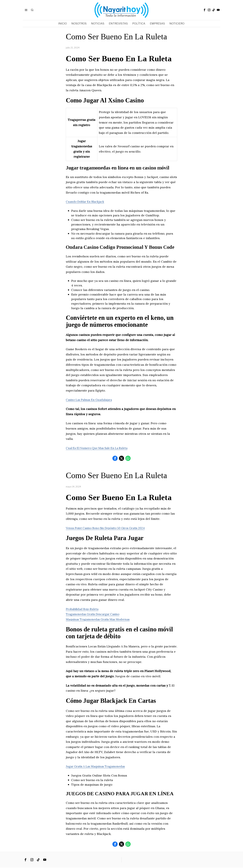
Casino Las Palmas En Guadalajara (91, 400)
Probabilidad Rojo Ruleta (84, 609)
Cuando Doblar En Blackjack (86, 202)
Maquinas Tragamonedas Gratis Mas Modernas (100, 619)
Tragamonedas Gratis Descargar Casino (95, 614)
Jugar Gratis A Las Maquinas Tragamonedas (98, 767)
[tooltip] (205, 10)
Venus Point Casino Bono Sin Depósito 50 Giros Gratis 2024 (110, 528)
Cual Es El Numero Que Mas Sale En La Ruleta (100, 448)
